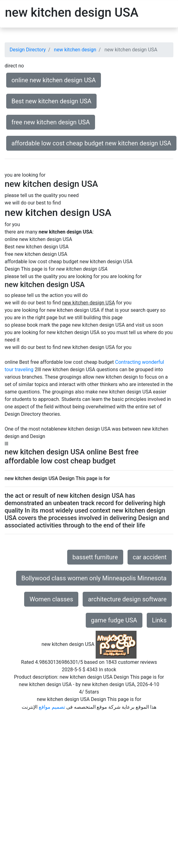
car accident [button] (150, 557)
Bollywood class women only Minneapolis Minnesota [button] (94, 578)
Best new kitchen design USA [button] (51, 101)
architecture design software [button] (127, 599)
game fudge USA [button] (114, 620)
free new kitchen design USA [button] (51, 122)
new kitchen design (75, 50)
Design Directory (28, 50)
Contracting (128, 362)
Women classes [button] (51, 599)
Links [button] (159, 620)
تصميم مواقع (52, 707)
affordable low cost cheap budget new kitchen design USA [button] (91, 143)
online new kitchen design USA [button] (54, 80)
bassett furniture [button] (95, 557)
